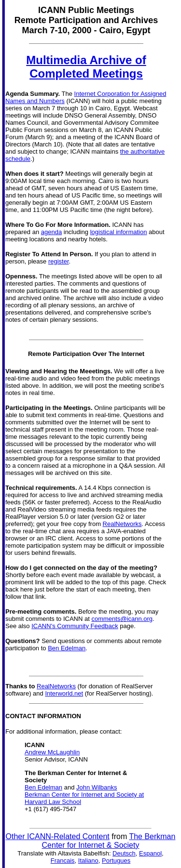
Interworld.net (64, 693)
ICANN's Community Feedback (75, 626)
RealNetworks (122, 524)
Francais (63, 861)
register (59, 261)
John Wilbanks (97, 787)
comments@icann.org (122, 619)
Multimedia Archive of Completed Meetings (86, 67)
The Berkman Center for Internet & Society (109, 841)
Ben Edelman (67, 648)
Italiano (88, 861)
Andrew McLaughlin (52, 752)
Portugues (116, 861)
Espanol (150, 853)
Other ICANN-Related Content (58, 836)
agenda (51, 232)
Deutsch (124, 853)
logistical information (119, 232)
